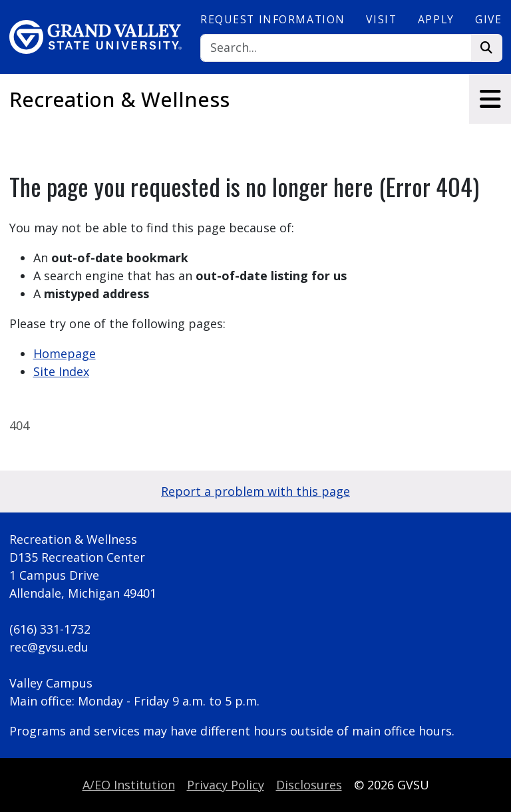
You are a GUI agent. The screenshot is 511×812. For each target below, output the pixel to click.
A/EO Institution (129, 785)
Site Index (61, 371)
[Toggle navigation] (490, 99)
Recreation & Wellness (119, 99)
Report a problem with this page (255, 491)
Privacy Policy (226, 785)
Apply (436, 19)
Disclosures (309, 785)
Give (488, 19)
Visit (381, 19)
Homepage (65, 353)
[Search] (336, 48)
